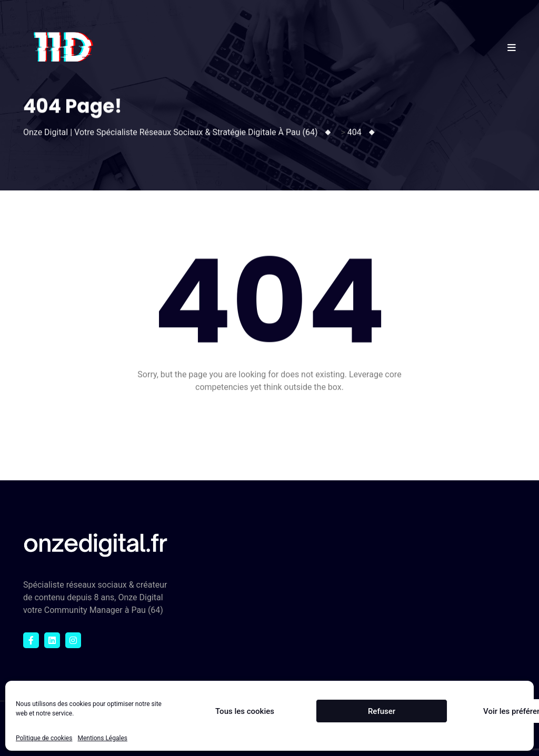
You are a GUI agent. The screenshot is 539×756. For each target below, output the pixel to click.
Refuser (382, 711)
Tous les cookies (245, 711)
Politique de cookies (44, 738)
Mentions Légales (102, 738)
